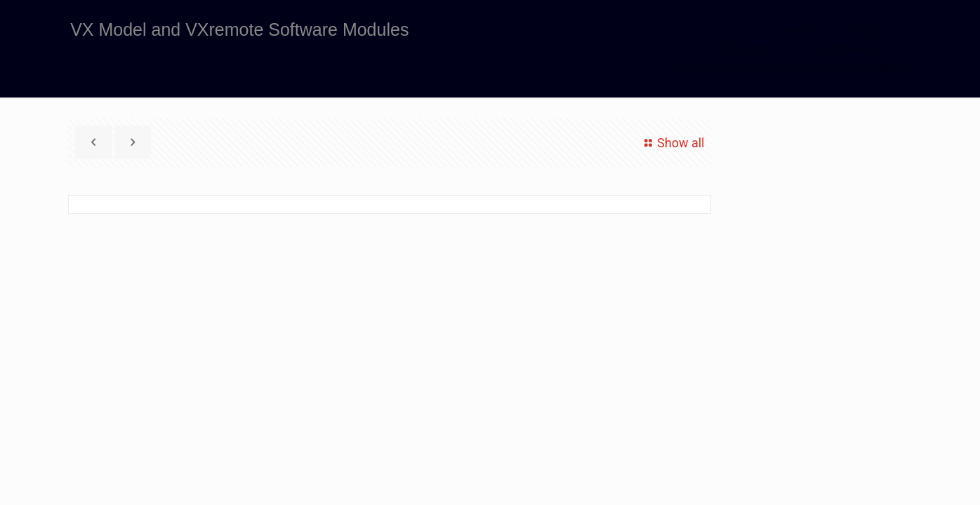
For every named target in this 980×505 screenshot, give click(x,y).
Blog (862, 31)
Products (746, 49)
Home (797, 31)
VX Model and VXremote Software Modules (788, 67)
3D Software (840, 49)
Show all (672, 143)
